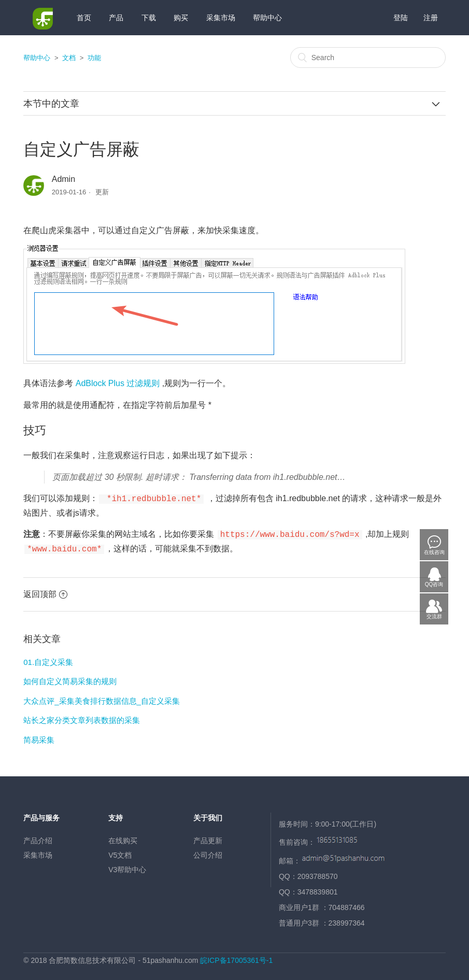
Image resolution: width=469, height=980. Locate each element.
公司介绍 (208, 852)
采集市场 (221, 18)
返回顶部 (45, 591)
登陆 (401, 18)
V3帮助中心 (127, 867)
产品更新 (208, 837)
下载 (149, 18)
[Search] (368, 58)
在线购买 (123, 837)
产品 (116, 18)
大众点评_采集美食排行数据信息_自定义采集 (102, 698)
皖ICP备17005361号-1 (236, 957)
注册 (431, 18)
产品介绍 (38, 837)
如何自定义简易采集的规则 (70, 678)
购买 (181, 18)
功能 (94, 58)
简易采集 (39, 737)
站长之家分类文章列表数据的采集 (82, 717)
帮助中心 (267, 18)
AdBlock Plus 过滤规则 (118, 383)
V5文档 (120, 852)
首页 (84, 18)
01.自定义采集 (48, 659)
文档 (69, 58)
